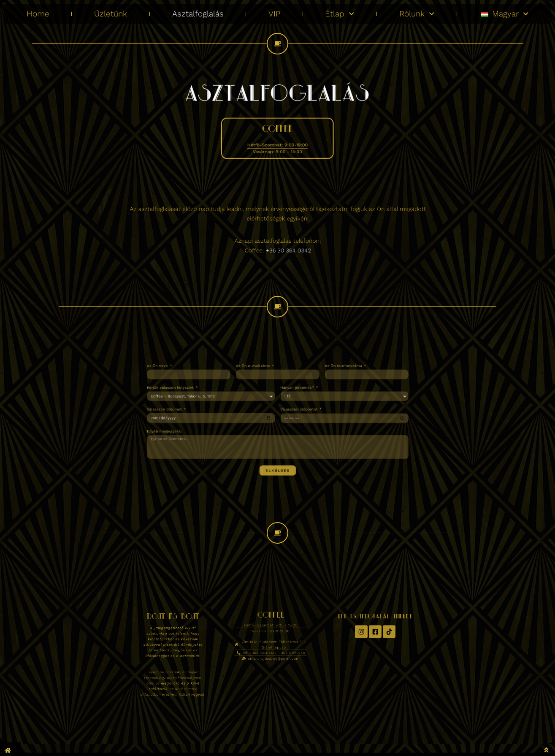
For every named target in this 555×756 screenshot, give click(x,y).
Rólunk (417, 11)
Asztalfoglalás (198, 10)
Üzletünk (111, 10)
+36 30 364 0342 (283, 244)
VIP (274, 10)
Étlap (340, 11)
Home (38, 10)
